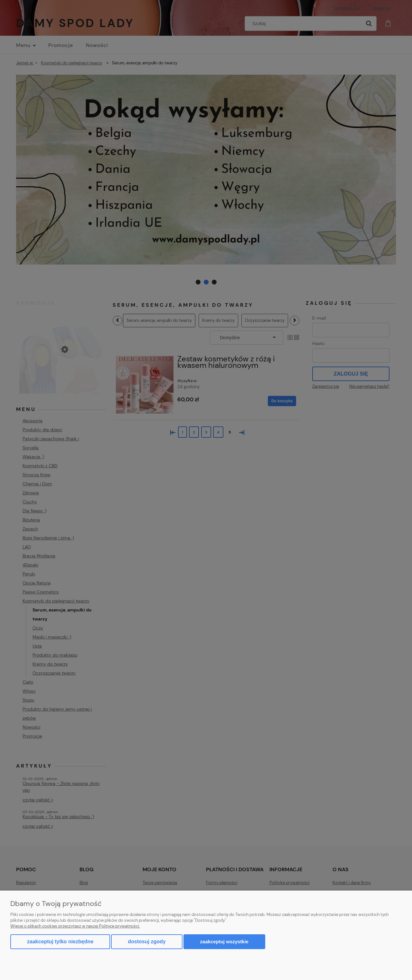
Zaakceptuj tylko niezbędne (60, 942)
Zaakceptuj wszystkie (224, 942)
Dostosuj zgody (147, 942)
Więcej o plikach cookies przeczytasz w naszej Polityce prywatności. (75, 926)
